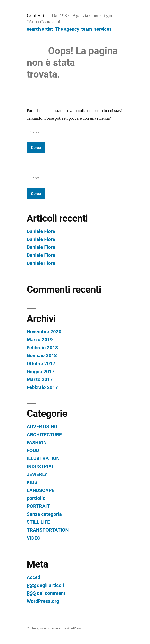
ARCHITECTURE (44, 435)
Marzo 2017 (40, 379)
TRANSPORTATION (48, 530)
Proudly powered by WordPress (61, 628)
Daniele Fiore (41, 231)
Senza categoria (44, 514)
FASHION (37, 443)
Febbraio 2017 (42, 387)
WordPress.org (43, 601)
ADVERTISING (42, 427)
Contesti (35, 16)
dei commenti (47, 593)
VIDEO (34, 538)
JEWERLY (37, 474)
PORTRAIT (38, 506)
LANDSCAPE (41, 490)
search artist (40, 29)
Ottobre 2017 (41, 363)
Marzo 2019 (40, 340)
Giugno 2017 (41, 371)
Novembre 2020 (44, 332)
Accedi (34, 577)
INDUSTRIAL (41, 466)
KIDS (32, 482)
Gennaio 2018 (42, 355)
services (103, 29)
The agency (67, 29)
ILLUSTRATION (43, 458)
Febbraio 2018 (42, 348)
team (87, 29)
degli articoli (45, 585)
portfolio (36, 498)
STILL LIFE (38, 522)
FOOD (33, 450)
